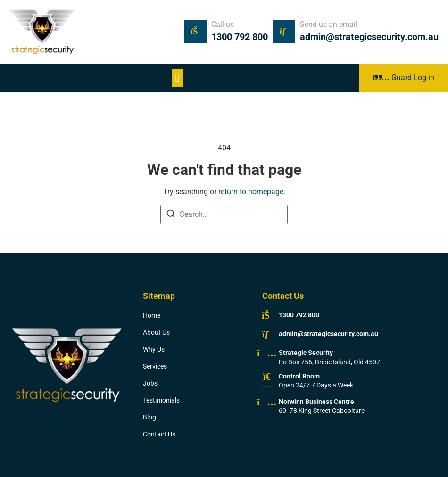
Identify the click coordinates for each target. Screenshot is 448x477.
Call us (223, 24)
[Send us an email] (284, 32)
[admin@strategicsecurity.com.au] (267, 334)
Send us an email (329, 24)
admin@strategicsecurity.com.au (369, 37)
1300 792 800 (240, 37)
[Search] (171, 215)
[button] (177, 78)
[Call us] (195, 32)
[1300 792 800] (267, 315)
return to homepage (251, 192)
